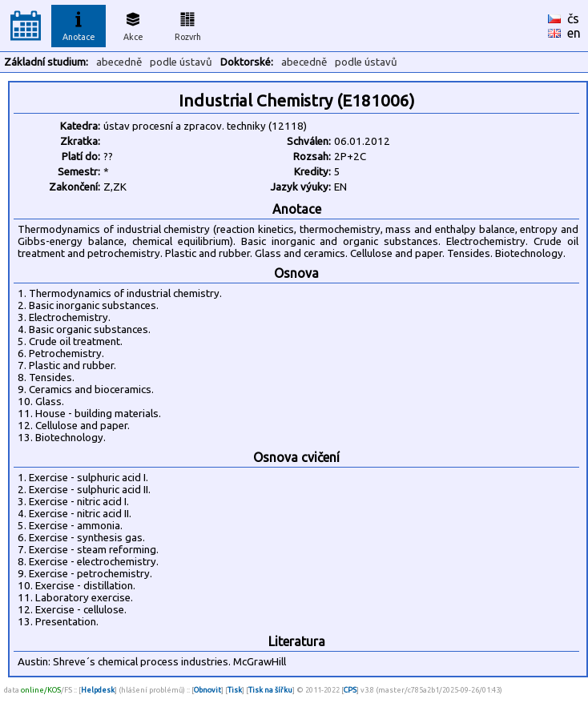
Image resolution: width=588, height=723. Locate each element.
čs (573, 18)
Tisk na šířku (270, 690)
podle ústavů (181, 62)
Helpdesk (98, 690)
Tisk (235, 690)
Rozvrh (188, 24)
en (574, 33)
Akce (133, 24)
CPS (350, 690)
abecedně (119, 62)
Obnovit (207, 690)
